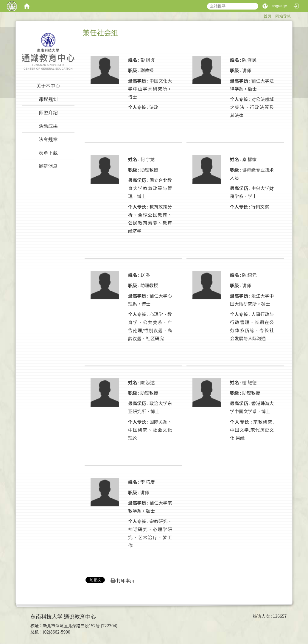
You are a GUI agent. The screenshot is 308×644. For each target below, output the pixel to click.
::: (261, 15)
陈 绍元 (249, 275)
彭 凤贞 (147, 60)
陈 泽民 (249, 60)
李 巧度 (147, 482)
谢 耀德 (249, 382)
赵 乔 (145, 275)
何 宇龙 (147, 159)
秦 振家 (249, 159)
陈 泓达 (147, 382)
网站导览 (283, 16)
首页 (267, 16)
